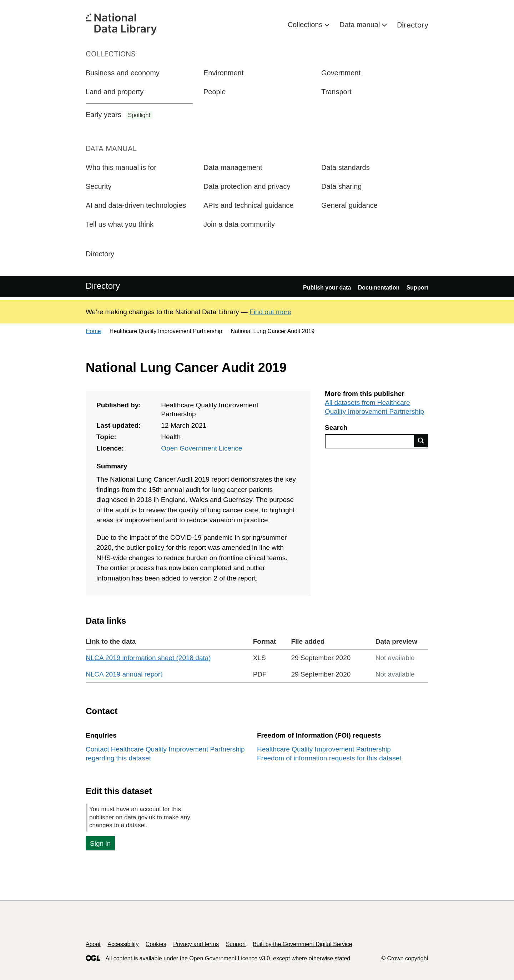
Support (417, 288)
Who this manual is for (121, 167)
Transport (336, 92)
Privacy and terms (196, 944)
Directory (413, 25)
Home (93, 331)
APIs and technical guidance (248, 205)
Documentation (379, 288)
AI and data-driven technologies (136, 205)
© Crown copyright (405, 958)
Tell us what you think (120, 224)
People (215, 92)
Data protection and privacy (247, 186)
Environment (223, 73)
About (93, 944)
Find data (421, 441)
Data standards (346, 167)
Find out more (270, 312)
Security (99, 186)
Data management (233, 167)
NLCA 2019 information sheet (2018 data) (148, 658)
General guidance (349, 205)
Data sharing (341, 186)
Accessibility (123, 944)
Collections (306, 25)
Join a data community (239, 224)
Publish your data (327, 288)
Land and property (115, 92)
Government (341, 73)
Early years (119, 115)
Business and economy (123, 73)
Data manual (361, 25)
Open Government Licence (201, 448)
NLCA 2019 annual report (124, 674)
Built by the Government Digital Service (302, 944)
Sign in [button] (100, 843)
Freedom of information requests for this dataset (329, 758)
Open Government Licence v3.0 (230, 958)
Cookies (156, 944)
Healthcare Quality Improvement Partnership (324, 749)
